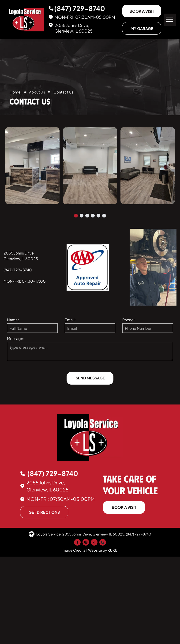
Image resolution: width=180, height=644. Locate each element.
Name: (13, 320)
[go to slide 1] (76, 216)
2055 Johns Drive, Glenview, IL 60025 (74, 28)
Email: (70, 320)
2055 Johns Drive (19, 253)
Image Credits (74, 550)
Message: (16, 339)
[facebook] (77, 543)
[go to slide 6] (104, 216)
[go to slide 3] (87, 216)
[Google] (103, 543)
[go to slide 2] (82, 216)
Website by (97, 550)
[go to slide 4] (93, 216)
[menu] (170, 20)
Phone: (129, 320)
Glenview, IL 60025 (21, 259)
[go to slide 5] (98, 216)
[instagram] (86, 543)
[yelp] (94, 543)
